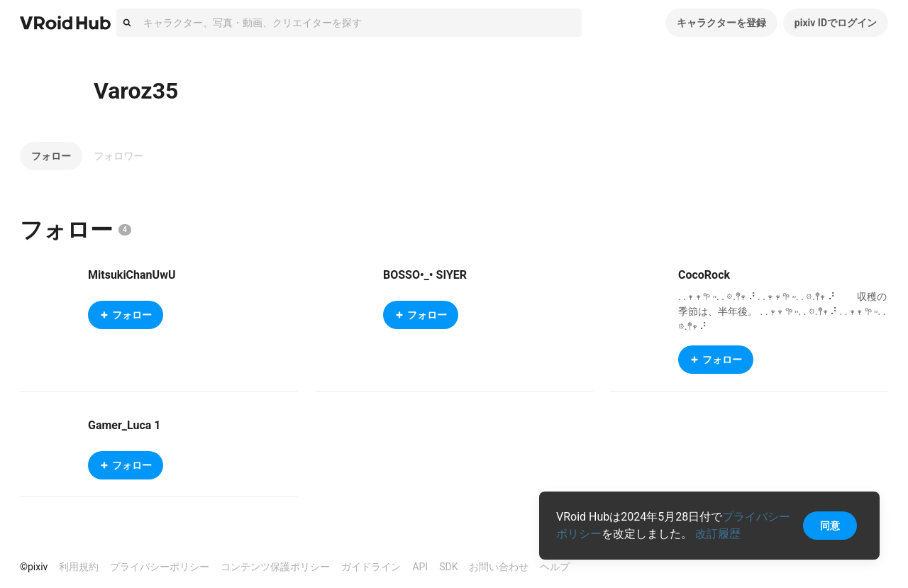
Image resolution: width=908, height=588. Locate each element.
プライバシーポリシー (160, 567)
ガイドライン (371, 567)
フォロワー (118, 156)
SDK (448, 567)
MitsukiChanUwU (132, 275)
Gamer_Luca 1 (124, 425)
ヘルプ (555, 567)
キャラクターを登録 (721, 23)
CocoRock (704, 275)
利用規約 (79, 567)
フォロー (51, 156)
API (420, 567)
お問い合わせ (499, 567)
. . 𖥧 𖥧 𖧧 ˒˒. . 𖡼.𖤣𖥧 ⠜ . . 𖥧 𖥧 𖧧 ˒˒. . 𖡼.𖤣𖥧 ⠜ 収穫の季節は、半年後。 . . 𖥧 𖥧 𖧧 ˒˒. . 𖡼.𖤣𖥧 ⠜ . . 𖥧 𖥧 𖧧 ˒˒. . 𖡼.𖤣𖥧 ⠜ (782, 311)
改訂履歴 (718, 534)
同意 (830, 526)
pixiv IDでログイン (836, 23)
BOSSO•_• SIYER (425, 275)
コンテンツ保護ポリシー (275, 567)
